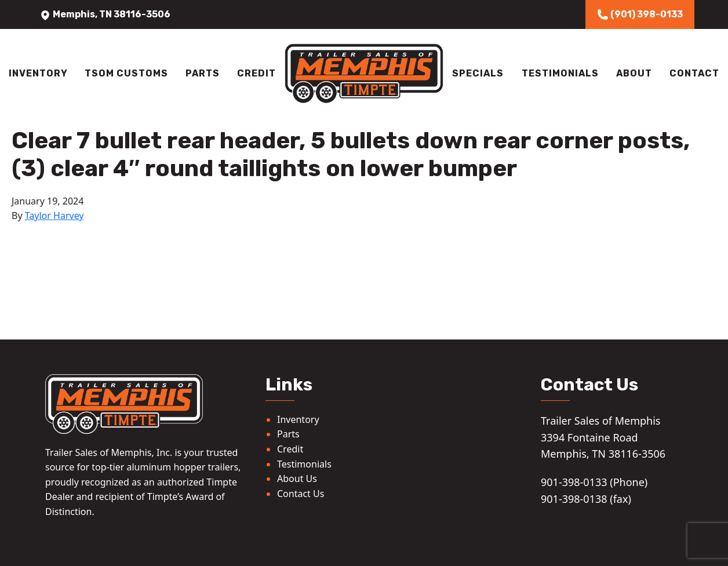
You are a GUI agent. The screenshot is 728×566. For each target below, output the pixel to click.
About (634, 73)
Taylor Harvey (54, 216)
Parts (203, 73)
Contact (694, 73)
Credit (256, 73)
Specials (478, 73)
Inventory (38, 73)
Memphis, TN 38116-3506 (105, 14)
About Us (297, 479)
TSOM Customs (126, 73)
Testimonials (560, 73)
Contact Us (301, 494)
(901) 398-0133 (640, 14)
